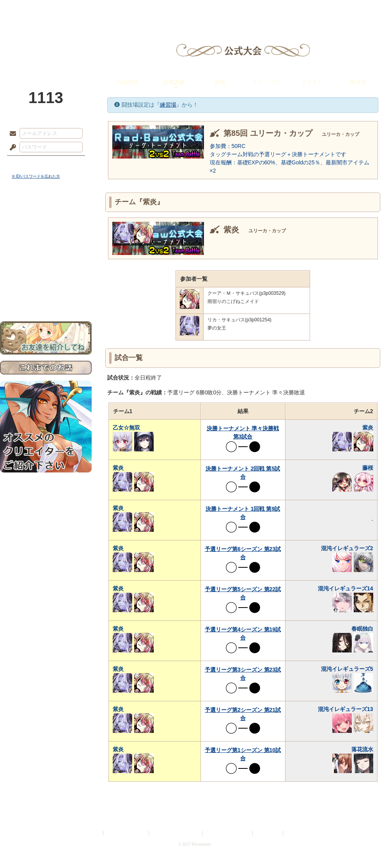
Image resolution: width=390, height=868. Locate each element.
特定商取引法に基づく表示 (176, 833)
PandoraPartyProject (46, 43)
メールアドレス (11, 134)
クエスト (312, 82)
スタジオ (250, 10)
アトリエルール (46, 262)
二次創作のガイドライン (228, 833)
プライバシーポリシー (126, 833)
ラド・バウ (266, 82)
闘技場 (362, 10)
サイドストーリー (46, 227)
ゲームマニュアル (46, 240)
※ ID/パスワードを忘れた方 (36, 176)
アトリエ (195, 10)
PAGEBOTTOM (370, 847)
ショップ (306, 10)
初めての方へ (46, 283)
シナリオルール (46, 252)
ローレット (140, 10)
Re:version (296, 833)
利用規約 (92, 833)
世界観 (46, 213)
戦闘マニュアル (46, 272)
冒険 (220, 82)
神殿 (84, 10)
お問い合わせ (46, 297)
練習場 (358, 82)
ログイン (27, 164)
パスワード (11, 148)
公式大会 (174, 82)
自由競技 (128, 82)
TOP (28, 10)
